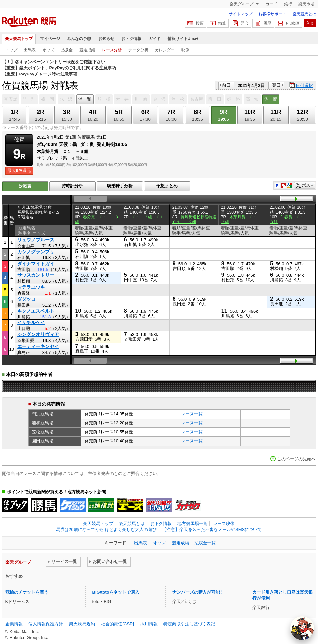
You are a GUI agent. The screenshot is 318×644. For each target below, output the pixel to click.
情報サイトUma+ (183, 39)
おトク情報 (131, 39)
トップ (11, 50)
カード (271, 4)
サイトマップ (241, 14)
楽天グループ (242, 4)
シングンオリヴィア (38, 334)
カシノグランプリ (36, 252)
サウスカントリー (36, 275)
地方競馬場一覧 (192, 524)
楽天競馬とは (304, 14)
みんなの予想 (79, 39)
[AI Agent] (302, 628)
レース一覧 (192, 414)
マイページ (50, 39)
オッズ (48, 50)
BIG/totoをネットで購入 (116, 592)
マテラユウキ (31, 287)
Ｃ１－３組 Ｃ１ (150, 217)
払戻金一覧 (205, 543)
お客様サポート (272, 14)
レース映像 (224, 524)
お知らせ (106, 39)
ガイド (155, 39)
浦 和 (85, 99)
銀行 (288, 4)
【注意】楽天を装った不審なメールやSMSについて (212, 530)
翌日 (276, 85)
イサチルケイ (31, 322)
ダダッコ (26, 299)
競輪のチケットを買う (27, 592)
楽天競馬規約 (82, 624)
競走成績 (87, 50)
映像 (185, 50)
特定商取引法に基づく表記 (189, 624)
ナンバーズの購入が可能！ (198, 592)
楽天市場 (306, 4)
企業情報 (14, 624)
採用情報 (149, 624)
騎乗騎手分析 (120, 186)
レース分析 (112, 50)
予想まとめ (167, 186)
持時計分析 (72, 186)
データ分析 (138, 50)
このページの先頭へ (296, 459)
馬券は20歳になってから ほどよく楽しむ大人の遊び (106, 530)
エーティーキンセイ (38, 346)
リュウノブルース (36, 240)
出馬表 (30, 50)
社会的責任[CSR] (117, 624)
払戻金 (67, 50)
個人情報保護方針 (46, 624)
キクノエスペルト (36, 311)
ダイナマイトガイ (36, 264)
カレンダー (165, 50)
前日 (226, 85)
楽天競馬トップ (19, 39)
